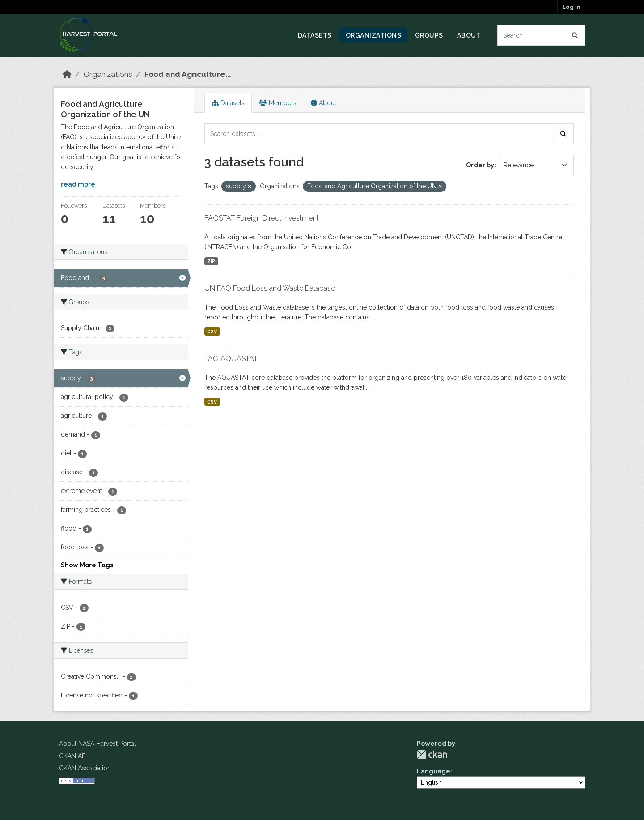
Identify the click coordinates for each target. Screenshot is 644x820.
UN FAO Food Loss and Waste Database (270, 288)
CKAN (432, 754)
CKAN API (73, 756)
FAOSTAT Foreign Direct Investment (262, 218)
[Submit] (575, 35)
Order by (480, 165)
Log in (571, 7)
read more (78, 184)
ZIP (211, 261)
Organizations (374, 35)
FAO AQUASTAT (231, 359)
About (469, 35)
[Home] (67, 74)
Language (434, 771)
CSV (212, 331)
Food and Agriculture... (188, 74)
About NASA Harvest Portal (97, 744)
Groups (429, 35)
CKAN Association (85, 768)
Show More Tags (87, 565)
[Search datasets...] (541, 35)
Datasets (315, 35)
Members (278, 103)
